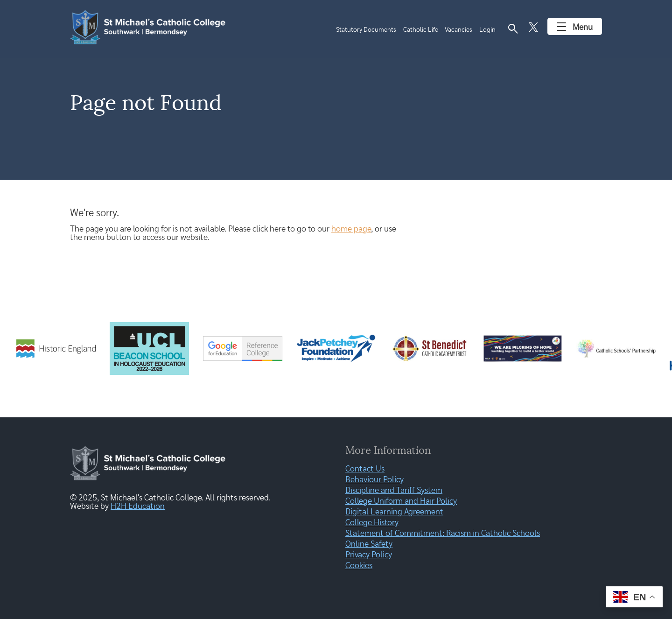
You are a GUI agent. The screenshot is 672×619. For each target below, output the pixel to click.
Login (487, 30)
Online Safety (369, 544)
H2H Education (138, 506)
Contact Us (365, 469)
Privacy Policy (369, 555)
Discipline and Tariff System (394, 491)
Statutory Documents (366, 30)
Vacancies (458, 30)
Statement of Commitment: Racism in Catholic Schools (443, 534)
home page (351, 229)
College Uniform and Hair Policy (401, 501)
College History (372, 523)
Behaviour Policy (374, 480)
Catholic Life (421, 30)
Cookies (359, 566)
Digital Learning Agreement (394, 512)
